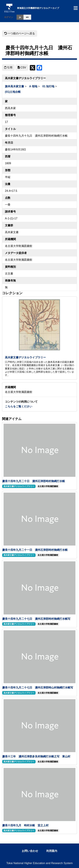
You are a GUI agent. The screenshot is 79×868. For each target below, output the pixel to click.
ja (20, 17)
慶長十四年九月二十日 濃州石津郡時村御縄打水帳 (34, 481)
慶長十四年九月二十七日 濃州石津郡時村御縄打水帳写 (36, 619)
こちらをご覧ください (19, 406)
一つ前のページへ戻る (20, 33)
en (27, 17)
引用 (8, 67)
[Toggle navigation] (76, 8)
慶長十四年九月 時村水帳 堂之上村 (25, 825)
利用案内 (52, 851)
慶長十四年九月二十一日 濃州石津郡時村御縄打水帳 (35, 550)
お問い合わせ (30, 851)
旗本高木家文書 (14, 86)
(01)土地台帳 (13, 92)
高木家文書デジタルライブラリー (25, 357)
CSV (22, 67)
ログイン (9, 17)
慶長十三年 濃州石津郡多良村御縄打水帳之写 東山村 (36, 756)
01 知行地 (48, 86)
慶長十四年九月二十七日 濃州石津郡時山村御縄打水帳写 (38, 688)
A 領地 (33, 86)
